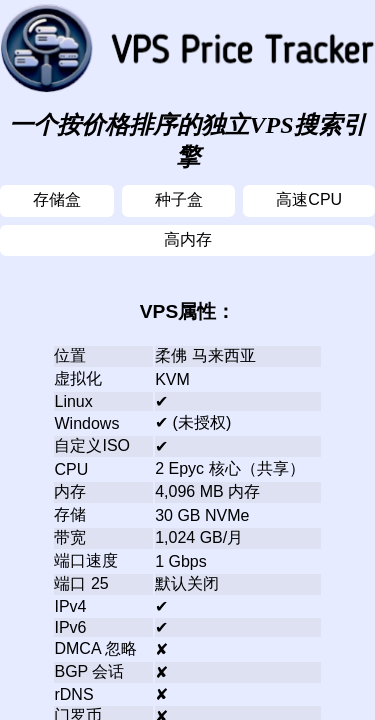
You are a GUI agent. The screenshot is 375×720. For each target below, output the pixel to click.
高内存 (188, 239)
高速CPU (309, 199)
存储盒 (57, 199)
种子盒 (179, 199)
